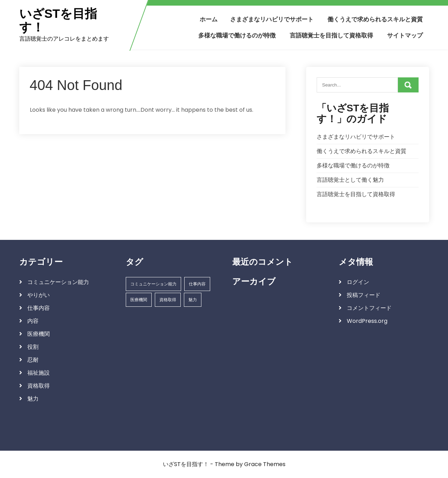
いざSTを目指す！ (58, 20)
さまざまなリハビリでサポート (272, 19)
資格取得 (39, 386)
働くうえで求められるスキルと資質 (375, 19)
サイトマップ (405, 35)
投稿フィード (364, 295)
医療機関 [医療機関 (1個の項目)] (139, 300)
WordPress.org (367, 321)
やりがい (39, 295)
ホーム (209, 19)
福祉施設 (39, 373)
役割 (33, 347)
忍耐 (33, 360)
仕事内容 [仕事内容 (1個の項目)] (197, 284)
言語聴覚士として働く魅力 (350, 180)
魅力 (33, 399)
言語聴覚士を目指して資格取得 (331, 35)
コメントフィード (369, 308)
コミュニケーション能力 (58, 282)
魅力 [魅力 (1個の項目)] (193, 300)
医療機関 (39, 334)
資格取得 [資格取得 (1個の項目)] (168, 300)
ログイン (358, 282)
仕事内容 (39, 308)
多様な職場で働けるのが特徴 (237, 35)
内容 (33, 321)
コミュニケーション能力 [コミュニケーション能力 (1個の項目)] (153, 284)
